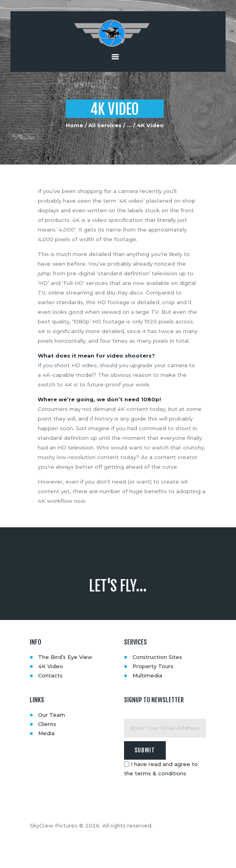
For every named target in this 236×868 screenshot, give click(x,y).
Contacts (50, 675)
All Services (105, 125)
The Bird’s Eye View (65, 657)
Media (46, 733)
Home (74, 125)
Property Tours (153, 666)
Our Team (52, 715)
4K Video (51, 666)
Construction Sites (157, 657)
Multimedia (147, 675)
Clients (47, 724)
